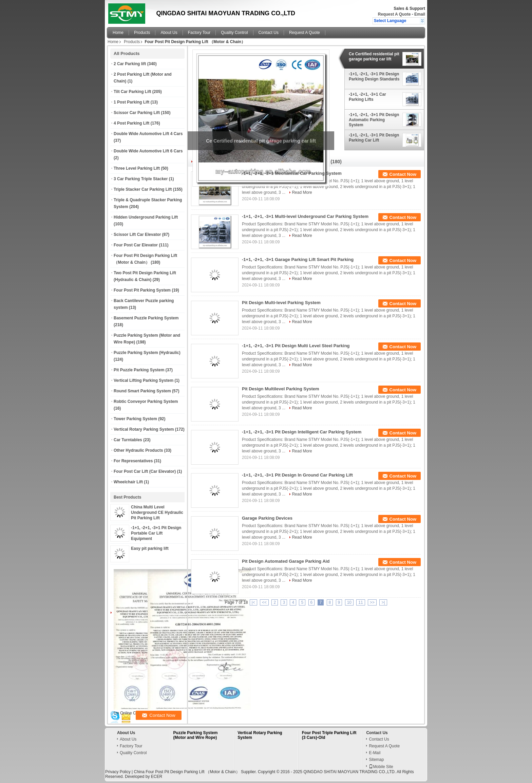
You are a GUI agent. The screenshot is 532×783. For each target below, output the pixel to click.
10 (349, 602)
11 (360, 602)
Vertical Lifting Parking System (144, 380)
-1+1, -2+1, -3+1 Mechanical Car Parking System (292, 173)
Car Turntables (128, 440)
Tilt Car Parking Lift (132, 92)
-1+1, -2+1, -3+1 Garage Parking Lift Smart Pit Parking (298, 259)
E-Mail (375, 753)
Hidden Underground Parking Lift (146, 217)
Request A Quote (394, 14)
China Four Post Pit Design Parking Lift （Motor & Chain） (187, 772)
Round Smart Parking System (142, 391)
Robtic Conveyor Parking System (146, 402)
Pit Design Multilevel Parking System (281, 389)
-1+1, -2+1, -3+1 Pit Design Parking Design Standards (374, 77)
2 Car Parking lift (130, 64)
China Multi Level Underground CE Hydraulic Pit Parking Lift (157, 512)
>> (372, 602)
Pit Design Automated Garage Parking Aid (286, 561)
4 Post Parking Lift (131, 123)
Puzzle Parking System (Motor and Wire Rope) (196, 735)
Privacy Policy (118, 772)
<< (264, 602)
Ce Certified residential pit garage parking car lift (374, 57)
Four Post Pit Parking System (142, 290)
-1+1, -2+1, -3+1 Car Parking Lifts (367, 97)
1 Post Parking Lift (131, 102)
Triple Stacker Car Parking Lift (143, 189)
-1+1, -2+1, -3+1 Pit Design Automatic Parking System (374, 120)
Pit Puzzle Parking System (139, 370)
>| (383, 602)
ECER (157, 777)
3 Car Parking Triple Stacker (141, 179)
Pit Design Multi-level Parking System (281, 303)
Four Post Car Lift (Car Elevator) (145, 471)
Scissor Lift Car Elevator (137, 235)
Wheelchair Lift (128, 482)
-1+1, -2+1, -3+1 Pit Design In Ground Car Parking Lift (297, 475)
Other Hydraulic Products (138, 450)
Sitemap (376, 760)
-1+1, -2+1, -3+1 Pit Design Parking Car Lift (374, 138)
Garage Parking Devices (267, 518)
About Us (169, 33)
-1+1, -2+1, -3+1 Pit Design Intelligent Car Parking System (302, 432)
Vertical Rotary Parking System (144, 429)
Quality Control (234, 33)
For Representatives (133, 461)
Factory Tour (199, 33)
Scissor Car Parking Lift (137, 113)
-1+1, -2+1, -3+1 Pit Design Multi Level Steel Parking (296, 346)
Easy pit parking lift (150, 548)
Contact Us (269, 33)
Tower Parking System (135, 419)
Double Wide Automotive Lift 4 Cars (148, 134)
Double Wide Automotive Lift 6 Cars (148, 151)
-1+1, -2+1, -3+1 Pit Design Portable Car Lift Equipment (156, 533)
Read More (302, 192)
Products (142, 33)
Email (420, 14)
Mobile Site (381, 767)
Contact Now (403, 174)
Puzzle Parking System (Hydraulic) (147, 353)
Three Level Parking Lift (137, 168)
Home (118, 33)
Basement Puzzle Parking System (146, 318)
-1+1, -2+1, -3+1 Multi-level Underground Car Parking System (305, 216)
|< (253, 602)
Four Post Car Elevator (136, 245)
